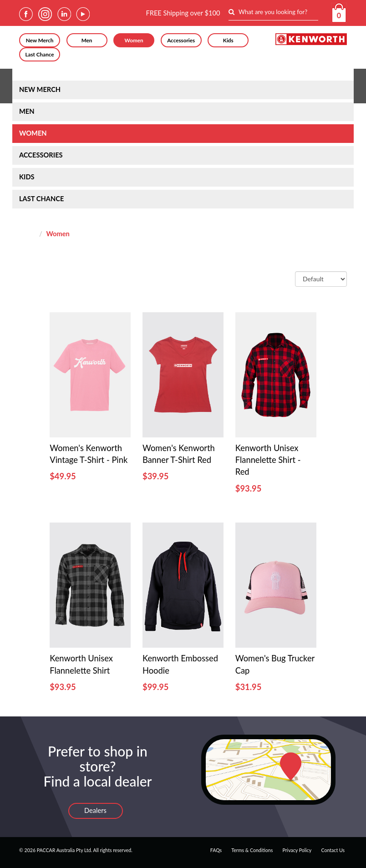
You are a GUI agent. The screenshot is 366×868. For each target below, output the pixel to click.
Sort (285, 278)
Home (28, 234)
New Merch (40, 40)
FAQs (216, 850)
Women (134, 40)
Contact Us (333, 850)
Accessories (181, 40)
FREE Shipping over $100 (183, 13)
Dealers (95, 810)
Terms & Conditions (252, 850)
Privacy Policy (297, 850)
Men (87, 40)
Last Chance (39, 54)
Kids (228, 40)
